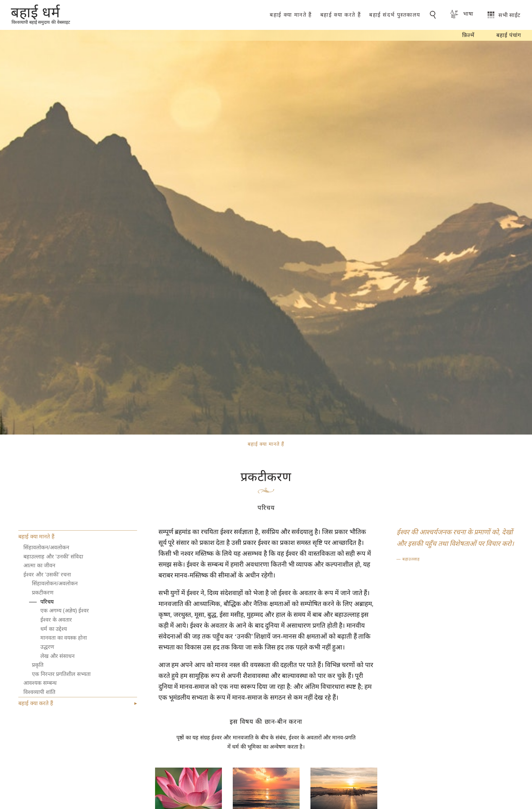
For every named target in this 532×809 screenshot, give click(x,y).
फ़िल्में (468, 35)
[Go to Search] (434, 15)
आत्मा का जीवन (39, 565)
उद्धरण (47, 647)
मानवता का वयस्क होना (63, 638)
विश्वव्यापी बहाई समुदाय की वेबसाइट (41, 22)
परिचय (47, 602)
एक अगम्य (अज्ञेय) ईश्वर (65, 611)
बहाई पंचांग (509, 35)
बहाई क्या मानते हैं (291, 15)
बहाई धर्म (35, 12)
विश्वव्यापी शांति (39, 692)
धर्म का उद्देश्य (54, 629)
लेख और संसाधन (58, 656)
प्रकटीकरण (43, 593)
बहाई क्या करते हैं (341, 15)
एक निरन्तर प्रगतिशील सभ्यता (61, 674)
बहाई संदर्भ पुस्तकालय (395, 15)
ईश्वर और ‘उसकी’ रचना (47, 575)
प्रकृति (38, 665)
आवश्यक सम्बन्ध (40, 683)
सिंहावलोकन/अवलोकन (46, 547)
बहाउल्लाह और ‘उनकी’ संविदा (53, 557)
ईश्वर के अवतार (56, 620)
